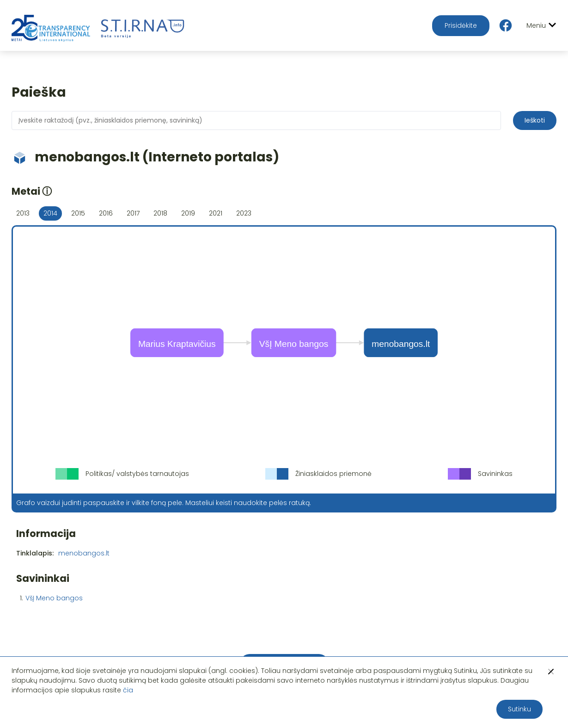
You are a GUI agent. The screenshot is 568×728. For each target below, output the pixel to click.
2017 (133, 213)
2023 (244, 213)
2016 (106, 213)
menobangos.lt (84, 553)
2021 (216, 213)
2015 (78, 213)
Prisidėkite (461, 25)
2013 (23, 213)
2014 (50, 213)
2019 (188, 213)
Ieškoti (535, 120)
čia (128, 690)
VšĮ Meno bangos (54, 598)
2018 (160, 213)
